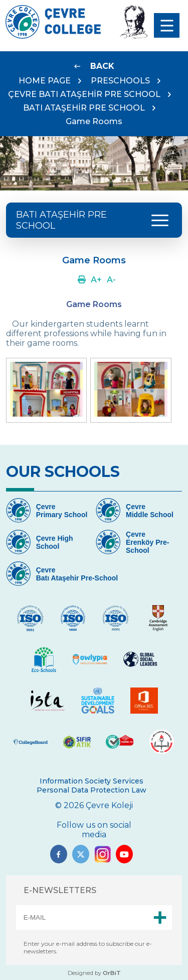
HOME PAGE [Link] (45, 81)
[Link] (94, 66)
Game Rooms (94, 121)
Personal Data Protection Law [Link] (91, 790)
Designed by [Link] (94, 973)
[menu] (167, 25)
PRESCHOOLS (120, 81)
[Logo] (53, 36)
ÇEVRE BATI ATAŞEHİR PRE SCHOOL (84, 94)
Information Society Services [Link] (91, 781)
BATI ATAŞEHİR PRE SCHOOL (84, 108)
